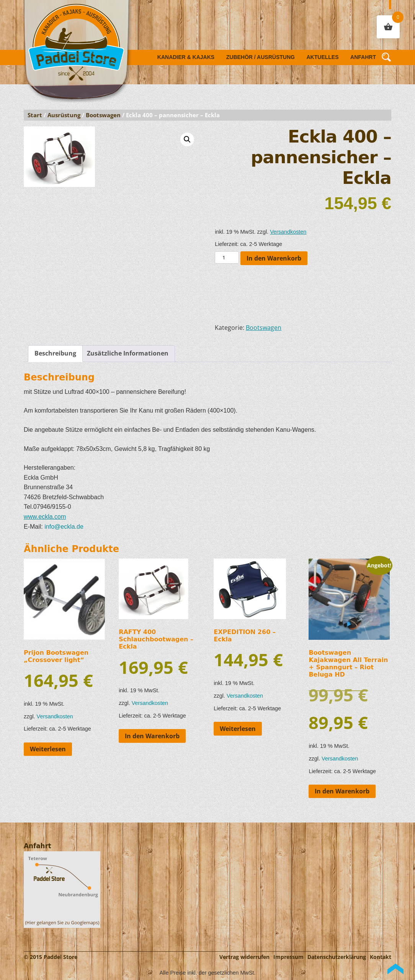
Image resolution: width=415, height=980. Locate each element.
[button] (187, 139)
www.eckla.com (45, 517)
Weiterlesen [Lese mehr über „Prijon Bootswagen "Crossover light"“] (48, 749)
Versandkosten (288, 232)
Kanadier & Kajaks (186, 57)
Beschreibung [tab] (55, 353)
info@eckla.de (64, 527)
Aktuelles (323, 57)
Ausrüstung (64, 115)
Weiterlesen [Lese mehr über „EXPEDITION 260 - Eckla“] (238, 729)
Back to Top (395, 969)
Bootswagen (103, 115)
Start (35, 115)
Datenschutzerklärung (337, 957)
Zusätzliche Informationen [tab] (128, 353)
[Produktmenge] (227, 257)
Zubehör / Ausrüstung (261, 57)
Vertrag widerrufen (244, 957)
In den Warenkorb (274, 258)
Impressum (288, 957)
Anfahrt (363, 57)
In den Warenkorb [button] (152, 736)
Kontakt (381, 957)
